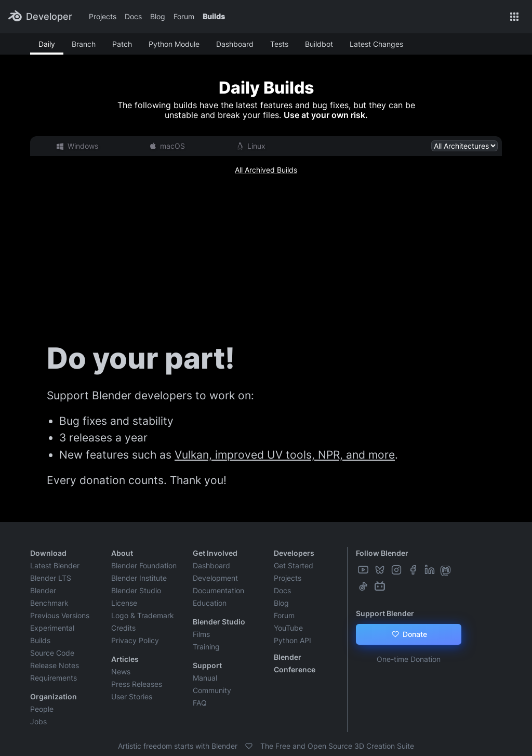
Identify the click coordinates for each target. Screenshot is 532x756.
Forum (184, 16)
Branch (84, 44)
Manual (205, 678)
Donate (409, 634)
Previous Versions (60, 615)
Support (207, 665)
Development (215, 578)
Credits (123, 628)
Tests (279, 44)
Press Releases (137, 684)
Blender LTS (51, 578)
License (124, 603)
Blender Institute (139, 578)
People (42, 709)
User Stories (132, 696)
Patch (122, 44)
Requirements (54, 678)
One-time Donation (409, 659)
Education (210, 603)
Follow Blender (382, 553)
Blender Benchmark (49, 597)
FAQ (200, 703)
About (122, 553)
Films (201, 634)
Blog (158, 16)
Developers (294, 553)
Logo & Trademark (143, 615)
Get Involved (215, 553)
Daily (47, 44)
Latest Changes (376, 44)
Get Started (294, 565)
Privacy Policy (135, 640)
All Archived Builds (266, 170)
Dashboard (235, 44)
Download (48, 553)
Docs (133, 16)
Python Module (174, 44)
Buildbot (319, 44)
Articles (125, 659)
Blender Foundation (144, 565)
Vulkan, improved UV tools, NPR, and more (285, 455)
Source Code (52, 653)
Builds (214, 16)
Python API (292, 640)
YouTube (288, 628)
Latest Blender (55, 565)
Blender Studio (136, 590)
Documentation (218, 590)
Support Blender (385, 613)
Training (206, 647)
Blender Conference (295, 663)
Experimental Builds (52, 634)
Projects (103, 16)
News (121, 672)
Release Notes (55, 665)
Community (212, 690)
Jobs (38, 721)
